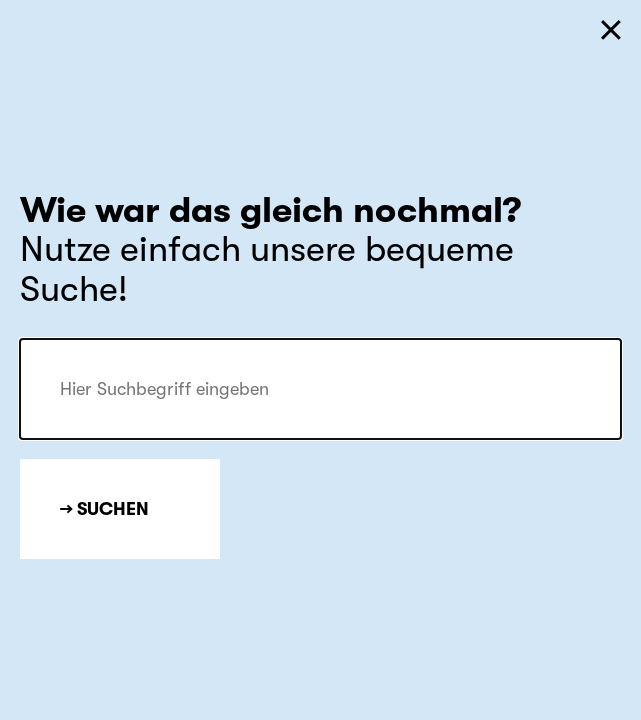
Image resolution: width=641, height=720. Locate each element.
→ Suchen (104, 509)
